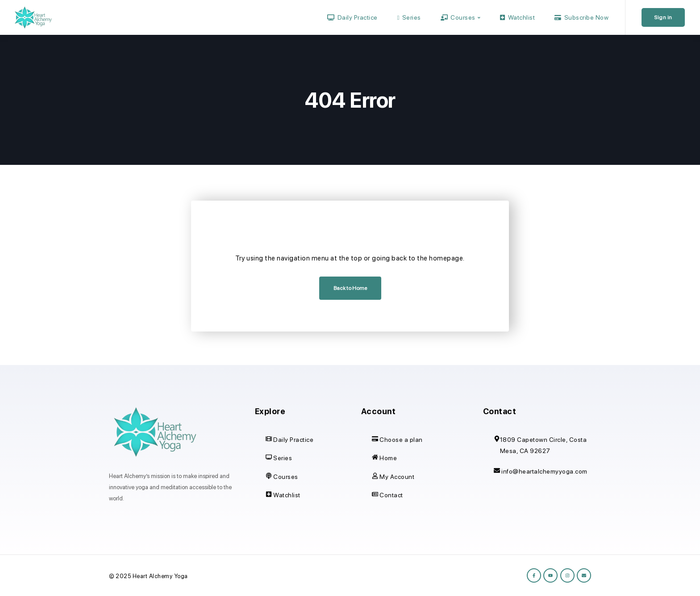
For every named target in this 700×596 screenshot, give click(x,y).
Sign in (663, 17)
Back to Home (350, 288)
